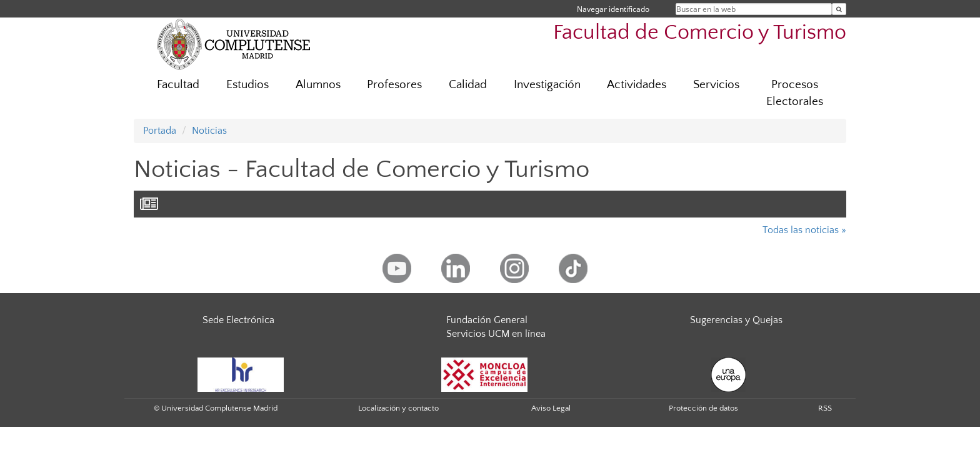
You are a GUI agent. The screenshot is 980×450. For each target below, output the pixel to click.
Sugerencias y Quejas (736, 320)
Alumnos (318, 85)
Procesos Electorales (795, 93)
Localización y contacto (398, 408)
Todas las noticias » (804, 230)
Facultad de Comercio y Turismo (700, 33)
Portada (160, 131)
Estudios (247, 85)
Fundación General (487, 320)
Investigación (547, 85)
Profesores (394, 85)
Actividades (637, 85)
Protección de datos (703, 408)
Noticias (209, 131)
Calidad (468, 85)
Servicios (716, 85)
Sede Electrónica (238, 320)
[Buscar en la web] (839, 9)
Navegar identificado (613, 9)
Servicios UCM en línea (496, 334)
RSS (825, 408)
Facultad (178, 85)
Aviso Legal (551, 408)
